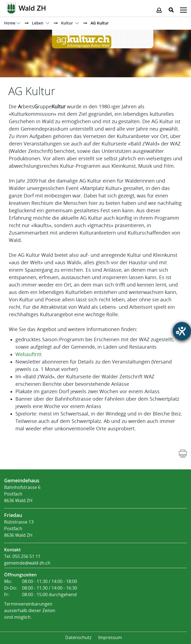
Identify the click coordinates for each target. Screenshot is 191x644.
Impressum (110, 638)
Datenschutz (78, 638)
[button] (38, 23)
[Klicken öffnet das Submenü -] (183, 11)
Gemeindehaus (22, 480)
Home (10, 23)
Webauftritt (28, 354)
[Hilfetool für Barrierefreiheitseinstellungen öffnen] (182, 331)
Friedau (13, 515)
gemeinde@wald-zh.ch (27, 563)
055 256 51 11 (26, 556)
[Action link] (26, 8)
